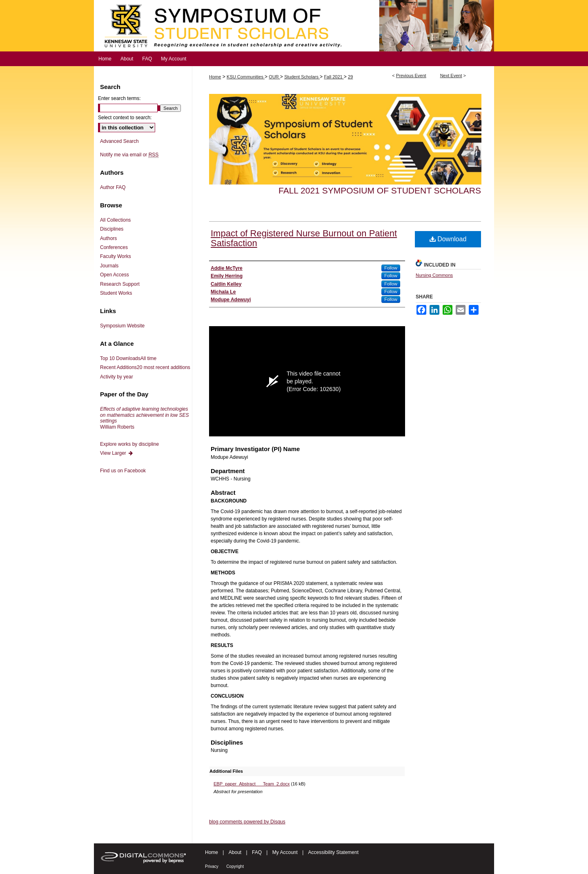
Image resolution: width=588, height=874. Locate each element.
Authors (108, 238)
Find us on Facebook (123, 471)
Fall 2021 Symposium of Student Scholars (380, 190)
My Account (285, 852)
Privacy (212, 866)
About (235, 852)
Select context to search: (125, 118)
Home (215, 77)
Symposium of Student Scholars (294, 26)
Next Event (451, 76)
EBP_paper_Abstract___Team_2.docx (252, 784)
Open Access (115, 275)
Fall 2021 (334, 77)
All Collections (115, 220)
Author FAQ (113, 187)
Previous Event (411, 76)
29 (350, 77)
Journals (109, 266)
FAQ (257, 852)
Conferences (114, 247)
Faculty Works (116, 256)
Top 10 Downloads (128, 358)
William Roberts (144, 418)
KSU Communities (246, 77)
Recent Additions (145, 367)
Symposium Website (122, 326)
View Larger (117, 453)
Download (448, 239)
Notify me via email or (129, 155)
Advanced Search (119, 141)
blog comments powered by (247, 822)
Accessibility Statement (333, 852)
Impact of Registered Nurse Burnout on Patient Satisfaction (304, 238)
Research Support (120, 284)
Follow (391, 268)
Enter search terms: (119, 98)
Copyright (235, 866)
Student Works (116, 293)
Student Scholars (302, 77)
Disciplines (112, 229)
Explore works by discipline (129, 444)
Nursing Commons (434, 275)
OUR (274, 77)
